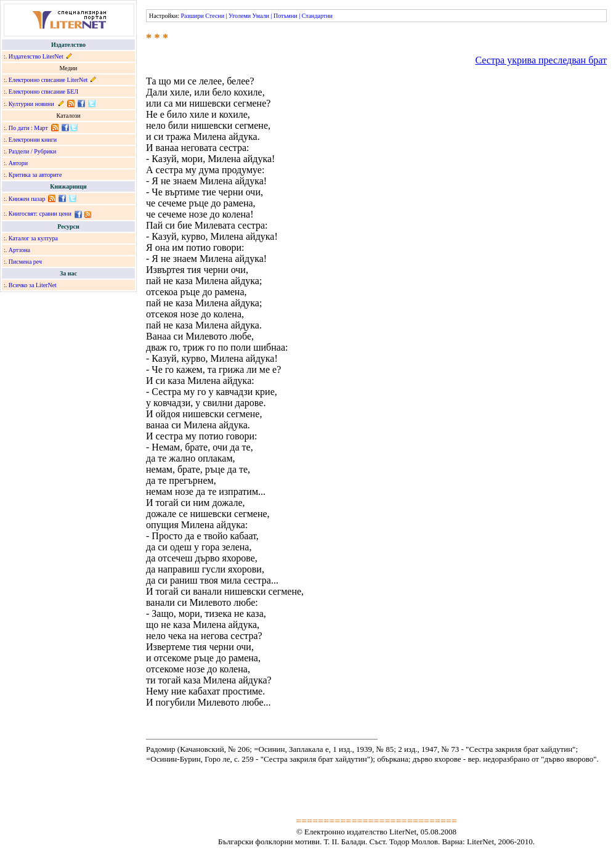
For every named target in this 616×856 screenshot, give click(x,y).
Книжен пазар (27, 199)
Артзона (19, 250)
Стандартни (317, 16)
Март (41, 128)
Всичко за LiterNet (33, 285)
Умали (261, 16)
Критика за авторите (35, 175)
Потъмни (286, 16)
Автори (18, 163)
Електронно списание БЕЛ (43, 92)
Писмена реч (25, 262)
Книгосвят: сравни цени (40, 214)
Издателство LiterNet (36, 56)
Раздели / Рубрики (33, 151)
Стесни (215, 16)
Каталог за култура (33, 238)
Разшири (192, 16)
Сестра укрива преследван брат (541, 60)
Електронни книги (33, 140)
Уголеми (240, 16)
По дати (19, 128)
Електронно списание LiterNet (48, 80)
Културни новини (31, 104)
